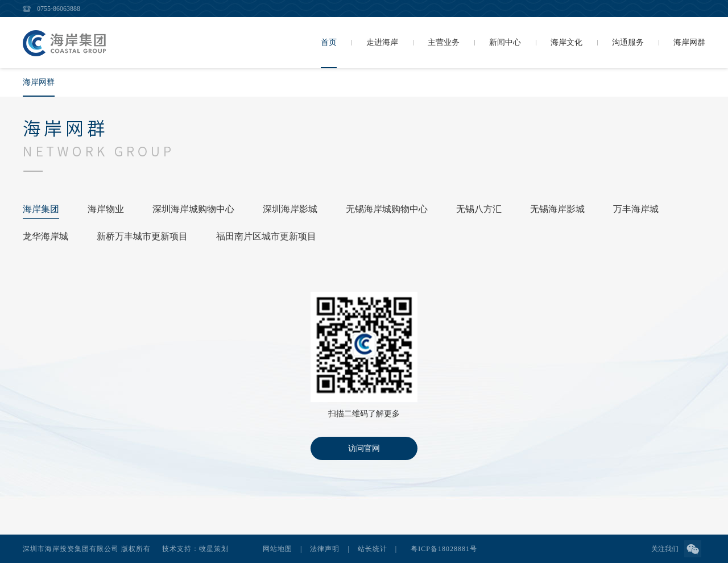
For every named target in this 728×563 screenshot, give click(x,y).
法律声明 (325, 549)
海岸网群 (39, 82)
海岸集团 (41, 209)
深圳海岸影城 (290, 209)
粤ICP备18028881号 (444, 549)
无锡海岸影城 (557, 209)
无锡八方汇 (479, 209)
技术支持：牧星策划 (195, 549)
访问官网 (364, 448)
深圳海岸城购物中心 (193, 209)
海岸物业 (106, 209)
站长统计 (373, 549)
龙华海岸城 (45, 236)
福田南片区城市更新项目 (266, 236)
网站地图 (278, 549)
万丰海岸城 (636, 209)
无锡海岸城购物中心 (387, 209)
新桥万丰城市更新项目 (142, 236)
